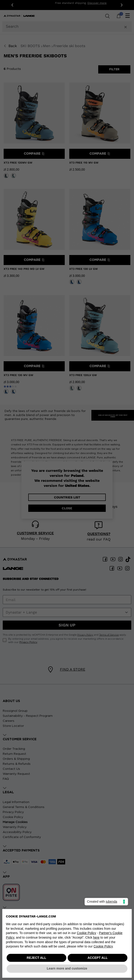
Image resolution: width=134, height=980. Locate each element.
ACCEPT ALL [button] (98, 958)
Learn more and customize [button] (67, 968)
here (96, 937)
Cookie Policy (86, 933)
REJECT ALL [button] (36, 958)
